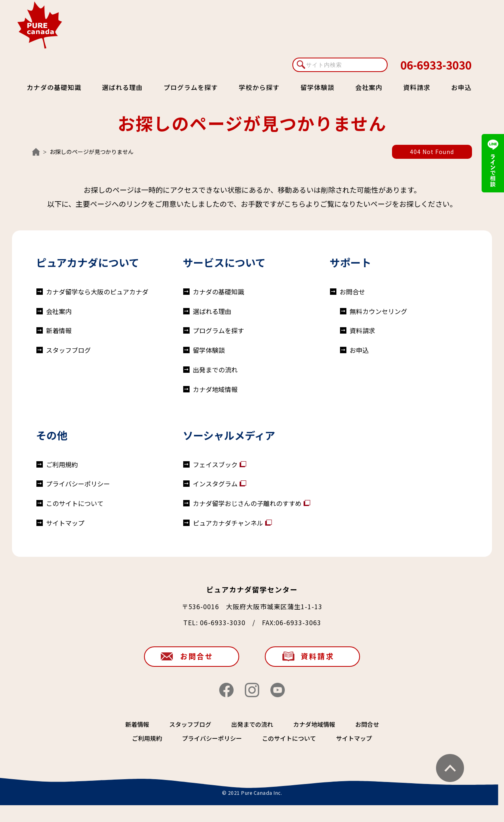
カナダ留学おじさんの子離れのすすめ (247, 503)
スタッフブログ (68, 350)
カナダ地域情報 (215, 389)
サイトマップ (65, 523)
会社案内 (369, 87)
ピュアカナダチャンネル (228, 523)
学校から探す (259, 87)
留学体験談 (317, 87)
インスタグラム (215, 484)
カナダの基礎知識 (54, 87)
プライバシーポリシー (78, 484)
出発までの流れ (215, 370)
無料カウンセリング (378, 311)
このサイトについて (75, 503)
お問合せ (352, 292)
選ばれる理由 (122, 87)
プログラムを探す (191, 87)
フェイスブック (215, 464)
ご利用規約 (62, 464)
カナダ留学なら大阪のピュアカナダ (97, 292)
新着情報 (59, 330)
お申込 (461, 87)
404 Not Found (432, 152)
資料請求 (417, 87)
